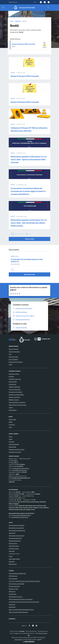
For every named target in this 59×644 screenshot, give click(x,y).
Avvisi (10, 427)
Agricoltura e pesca (14, 374)
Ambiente (11, 376)
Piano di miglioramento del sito (17, 530)
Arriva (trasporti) (13, 579)
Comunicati (12, 425)
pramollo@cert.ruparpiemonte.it (21, 468)
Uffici (10, 354)
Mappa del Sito (13, 564)
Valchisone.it (12, 607)
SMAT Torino (12, 591)
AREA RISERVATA (29, 641)
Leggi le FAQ (12, 533)
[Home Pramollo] (24, 8)
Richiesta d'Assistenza (15, 541)
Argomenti (18, 21)
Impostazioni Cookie (14, 554)
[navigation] (3, 7)
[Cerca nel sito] (48, 8)
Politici (10, 365)
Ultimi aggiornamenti (14, 559)
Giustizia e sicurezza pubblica (16, 395)
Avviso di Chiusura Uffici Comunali (23, 44)
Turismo (11, 407)
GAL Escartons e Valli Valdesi (17, 584)
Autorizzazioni (12, 384)
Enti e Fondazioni (13, 359)
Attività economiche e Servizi (17, 449)
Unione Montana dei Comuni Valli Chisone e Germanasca (24, 602)
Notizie (11, 422)
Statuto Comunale (14, 546)
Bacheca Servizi (13, 543)
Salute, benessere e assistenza (17, 402)
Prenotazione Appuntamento (17, 536)
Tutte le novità (30, 239)
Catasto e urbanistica (14, 387)
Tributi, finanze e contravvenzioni (17, 405)
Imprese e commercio (14, 397)
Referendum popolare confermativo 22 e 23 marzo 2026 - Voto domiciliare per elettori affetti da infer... (29, 223)
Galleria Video (12, 447)
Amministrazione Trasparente (17, 525)
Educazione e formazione (15, 392)
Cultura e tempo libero (15, 389)
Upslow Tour (12, 604)
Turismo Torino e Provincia (16, 597)
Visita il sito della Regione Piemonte (18, 612)
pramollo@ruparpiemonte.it (20, 470)
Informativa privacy (14, 549)
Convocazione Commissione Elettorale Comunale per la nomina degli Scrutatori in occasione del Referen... (28, 191)
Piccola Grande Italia (14, 586)
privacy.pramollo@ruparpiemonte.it (22, 515)
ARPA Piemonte (13, 576)
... (25, 234)
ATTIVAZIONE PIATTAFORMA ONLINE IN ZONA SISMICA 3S (27, 261)
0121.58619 (14, 461)
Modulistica (15, 256)
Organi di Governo (14, 349)
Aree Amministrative (14, 352)
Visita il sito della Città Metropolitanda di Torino (21, 610)
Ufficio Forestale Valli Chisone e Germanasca (21, 599)
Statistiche (12, 561)
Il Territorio (12, 442)
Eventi (10, 437)
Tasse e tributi (12, 419)
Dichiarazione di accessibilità (16, 528)
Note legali (12, 551)
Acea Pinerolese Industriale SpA (17, 573)
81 (27, 234)
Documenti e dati (30, 274)
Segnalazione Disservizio (15, 538)
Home (12, 21)
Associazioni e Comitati (15, 452)
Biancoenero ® (19, 639)
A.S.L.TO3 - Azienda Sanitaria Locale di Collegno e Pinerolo (24, 581)
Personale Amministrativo (16, 362)
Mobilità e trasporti (14, 400)
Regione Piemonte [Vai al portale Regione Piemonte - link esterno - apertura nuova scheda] (13, 2)
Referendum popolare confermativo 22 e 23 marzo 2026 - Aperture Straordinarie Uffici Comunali (29, 159)
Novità (13, 73)
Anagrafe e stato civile (15, 379)
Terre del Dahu (13, 594)
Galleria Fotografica (14, 444)
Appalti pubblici (13, 382)
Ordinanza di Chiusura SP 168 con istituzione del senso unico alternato (29, 129)
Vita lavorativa (13, 410)
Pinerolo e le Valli (13, 589)
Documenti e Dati (13, 357)
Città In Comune (43, 633)
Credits (11, 556)
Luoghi (11, 439)
